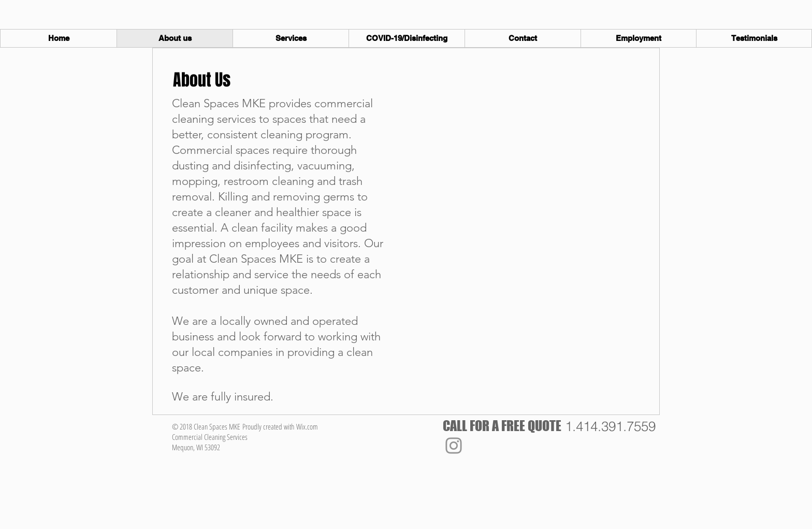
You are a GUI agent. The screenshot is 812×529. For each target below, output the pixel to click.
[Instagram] (454, 446)
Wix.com (307, 426)
